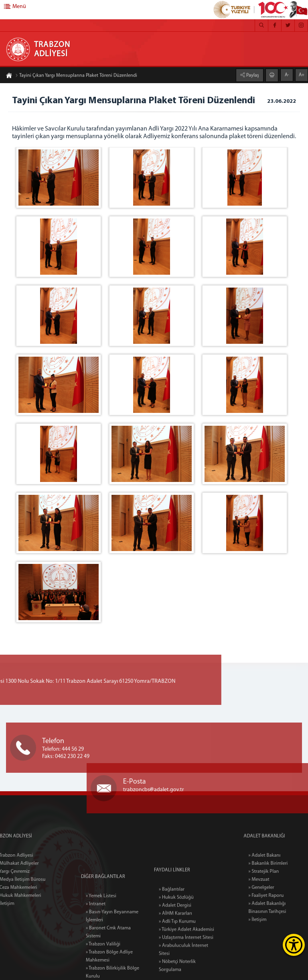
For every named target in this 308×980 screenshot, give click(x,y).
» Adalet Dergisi (175, 945)
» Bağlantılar (172, 929)
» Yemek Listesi (101, 943)
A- (287, 74)
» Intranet (96, 951)
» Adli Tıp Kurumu (177, 961)
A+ (302, 74)
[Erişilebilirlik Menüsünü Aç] (294, 945)
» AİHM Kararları (175, 953)
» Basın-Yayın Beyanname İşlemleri (112, 964)
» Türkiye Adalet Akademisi (186, 969)
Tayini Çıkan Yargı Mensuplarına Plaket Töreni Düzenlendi (76, 76)
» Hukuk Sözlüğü (176, 937)
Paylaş (252, 75)
